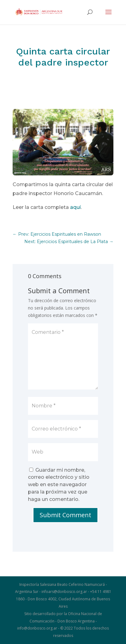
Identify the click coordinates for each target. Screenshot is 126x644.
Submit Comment (65, 515)
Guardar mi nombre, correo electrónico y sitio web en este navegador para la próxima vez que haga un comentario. (59, 485)
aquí (75, 207)
